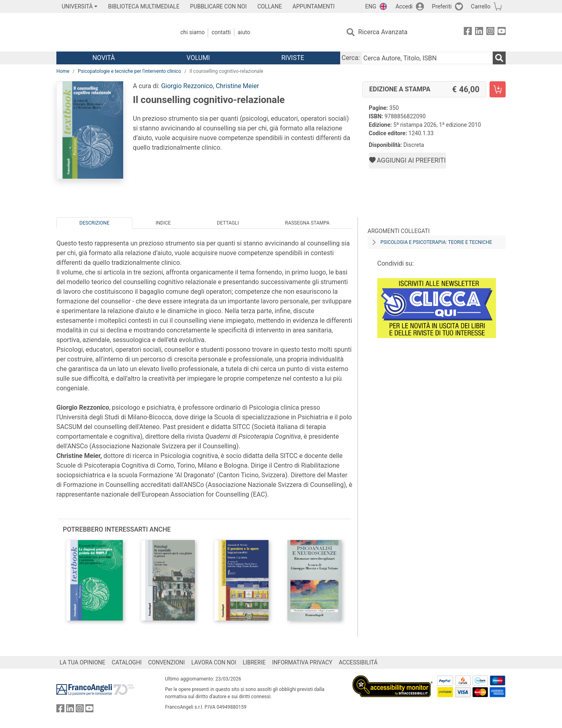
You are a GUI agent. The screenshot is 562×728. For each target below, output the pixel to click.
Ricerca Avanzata (383, 32)
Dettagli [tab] (228, 223)
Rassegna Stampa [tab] (307, 223)
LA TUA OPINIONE (83, 662)
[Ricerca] (499, 58)
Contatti (221, 32)
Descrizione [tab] (94, 223)
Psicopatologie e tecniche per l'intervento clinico (129, 71)
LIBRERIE (254, 662)
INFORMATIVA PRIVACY (302, 662)
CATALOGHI (127, 662)
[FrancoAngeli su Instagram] (490, 32)
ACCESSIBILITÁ (358, 662)
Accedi (404, 6)
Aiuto (244, 32)
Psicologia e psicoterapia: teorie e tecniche (436, 242)
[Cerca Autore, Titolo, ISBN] (427, 58)
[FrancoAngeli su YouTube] (502, 32)
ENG (371, 6)
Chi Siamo (192, 32)
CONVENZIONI (166, 662)
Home (63, 71)
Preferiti (442, 6)
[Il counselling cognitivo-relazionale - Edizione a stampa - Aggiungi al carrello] (498, 89)
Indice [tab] (163, 223)
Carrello (481, 6)
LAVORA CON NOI (214, 662)
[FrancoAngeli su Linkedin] (479, 32)
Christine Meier (237, 86)
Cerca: (351, 58)
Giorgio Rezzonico (187, 86)
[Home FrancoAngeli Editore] (110, 32)
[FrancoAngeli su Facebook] (468, 32)
